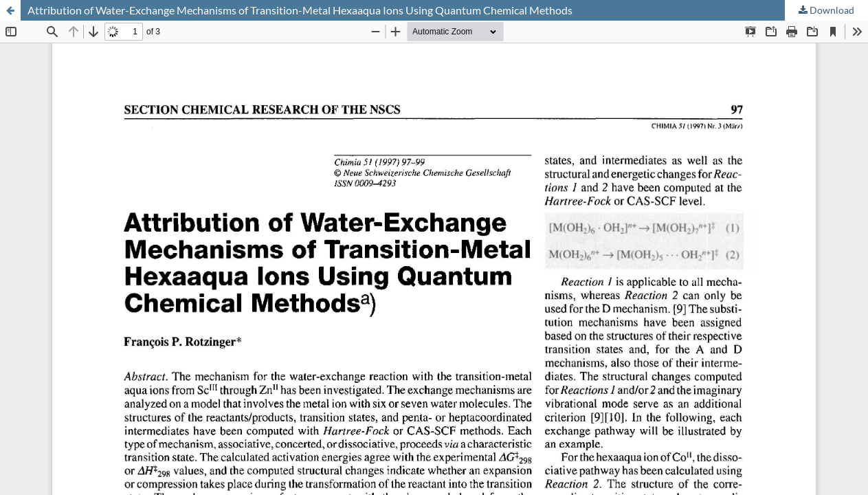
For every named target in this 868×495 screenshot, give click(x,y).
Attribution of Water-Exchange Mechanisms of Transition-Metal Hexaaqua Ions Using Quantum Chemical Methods (300, 10)
